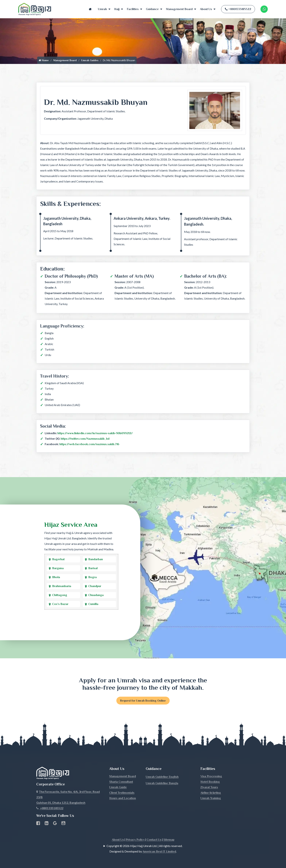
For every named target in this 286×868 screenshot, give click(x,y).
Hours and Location (123, 798)
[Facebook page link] (38, 824)
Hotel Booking (210, 782)
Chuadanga (96, 595)
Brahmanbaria (62, 586)
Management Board (179, 9)
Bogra (92, 577)
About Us (206, 9)
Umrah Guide (118, 787)
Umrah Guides (90, 60)
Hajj (117, 9)
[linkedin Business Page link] (47, 824)
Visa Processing (211, 776)
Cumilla (93, 604)
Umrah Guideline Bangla (162, 783)
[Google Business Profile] (55, 824)
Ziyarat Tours (209, 787)
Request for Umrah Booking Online (143, 701)
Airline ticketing (211, 793)
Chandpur (95, 586)
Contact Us (154, 840)
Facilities (133, 9)
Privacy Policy (135, 840)
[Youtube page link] (63, 824)
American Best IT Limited (159, 852)
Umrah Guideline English (162, 777)
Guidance (152, 9)
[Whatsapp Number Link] (264, 9)
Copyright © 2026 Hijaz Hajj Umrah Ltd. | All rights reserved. (144, 846)
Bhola (56, 577)
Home (90, 9)
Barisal (93, 568)
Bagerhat (58, 559)
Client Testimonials (122, 793)
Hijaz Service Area (71, 525)
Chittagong (60, 595)
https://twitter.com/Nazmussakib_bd (85, 439)
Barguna (58, 568)
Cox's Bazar (60, 604)
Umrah (102, 9)
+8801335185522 (238, 9)
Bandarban (96, 559)
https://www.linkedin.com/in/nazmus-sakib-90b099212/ (95, 433)
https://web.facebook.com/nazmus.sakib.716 (89, 444)
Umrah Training (211, 798)
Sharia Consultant (121, 782)
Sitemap (169, 840)
